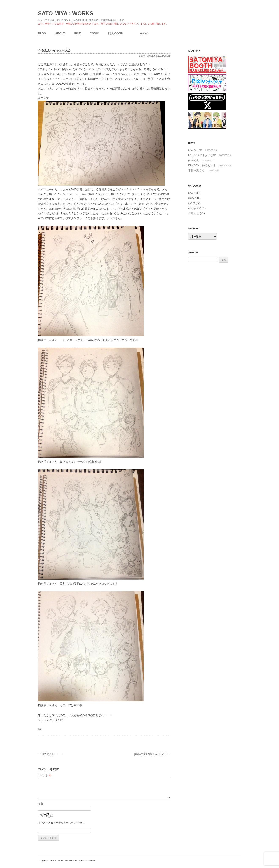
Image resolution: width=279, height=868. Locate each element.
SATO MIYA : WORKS (66, 13)
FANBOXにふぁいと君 (202, 155)
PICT (78, 33)
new (191, 193)
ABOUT (60, 33)
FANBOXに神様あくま (202, 165)
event (191, 203)
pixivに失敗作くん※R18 (152, 754)
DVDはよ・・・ (50, 754)
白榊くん (194, 160)
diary (142, 56)
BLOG (42, 33)
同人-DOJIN (116, 33)
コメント (45, 776)
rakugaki (151, 56)
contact (144, 33)
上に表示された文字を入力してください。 (62, 823)
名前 (41, 803)
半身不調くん (196, 170)
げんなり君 (195, 150)
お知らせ (194, 213)
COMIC (94, 33)
